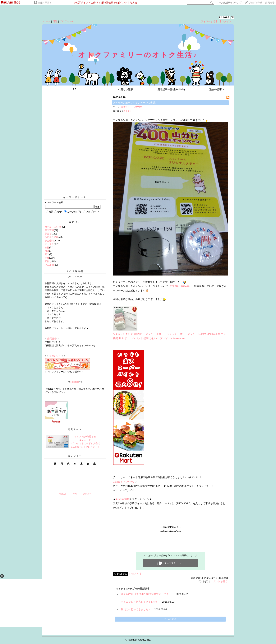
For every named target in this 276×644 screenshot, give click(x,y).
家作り (48, 261)
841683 (224, 17)
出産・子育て (45, 3)
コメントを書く (219, 581)
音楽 (47, 254)
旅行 (47, 248)
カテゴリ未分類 (53, 227)
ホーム (47, 21)
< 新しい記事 (126, 89)
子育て (48, 234)
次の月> (87, 494)
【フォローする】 (208, 21)
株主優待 (49, 241)
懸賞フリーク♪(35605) (132, 107)
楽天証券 (52, 339)
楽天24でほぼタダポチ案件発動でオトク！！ (146, 594)
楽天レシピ (55, 356)
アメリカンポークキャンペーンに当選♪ (135, 103)
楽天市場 (270, 3)
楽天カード (75, 429)
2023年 (174, 286)
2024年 (185, 286)
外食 (47, 258)
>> (230, 3)
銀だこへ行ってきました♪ (135, 609)
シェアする (135, 574)
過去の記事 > (217, 89)
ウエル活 (49, 265)
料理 (47, 251)
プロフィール (67, 21)
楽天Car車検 (122, 499)
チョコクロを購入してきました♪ (139, 602)
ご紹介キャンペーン (124, 482)
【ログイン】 (226, 21)
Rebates (75, 382)
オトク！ (49, 244)
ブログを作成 (255, 3)
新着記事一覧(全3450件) (171, 89)
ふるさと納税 (52, 237)
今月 (75, 494)
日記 (55, 21)
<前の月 (62, 494)
